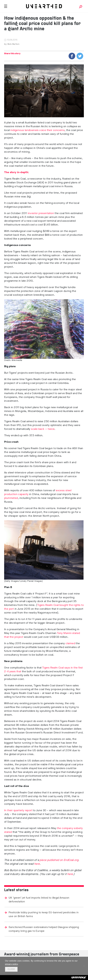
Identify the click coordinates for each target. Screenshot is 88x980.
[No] (84, 966)
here (37, 864)
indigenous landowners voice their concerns (38, 130)
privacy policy (11, 964)
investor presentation (41, 213)
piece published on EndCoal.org (59, 860)
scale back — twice (43, 429)
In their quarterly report (18, 810)
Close (11, 969)
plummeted (11, 498)
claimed (70, 643)
